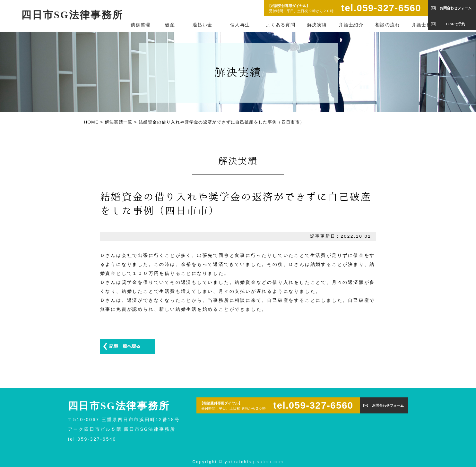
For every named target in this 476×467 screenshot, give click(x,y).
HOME (91, 122)
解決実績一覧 (119, 122)
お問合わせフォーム (456, 8)
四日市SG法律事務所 (72, 15)
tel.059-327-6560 (381, 8)
